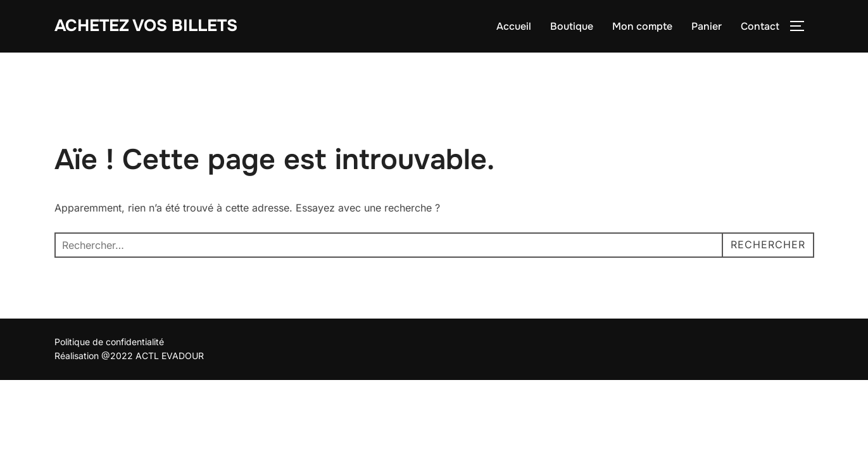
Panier (707, 26)
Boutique (572, 26)
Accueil (514, 26)
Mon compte (642, 26)
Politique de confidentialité (109, 342)
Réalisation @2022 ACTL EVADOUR (129, 356)
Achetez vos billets (146, 26)
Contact (760, 26)
